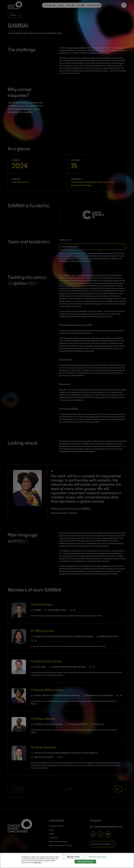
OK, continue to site (85, 862)
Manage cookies (74, 857)
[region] (67, 860)
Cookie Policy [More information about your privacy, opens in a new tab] (38, 863)
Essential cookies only (97, 857)
